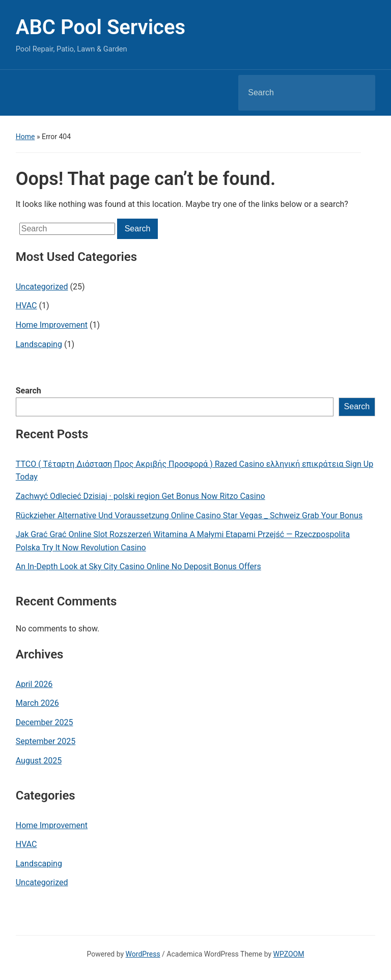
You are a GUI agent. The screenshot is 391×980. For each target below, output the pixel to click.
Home (25, 137)
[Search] (294, 93)
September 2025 (46, 741)
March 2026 (37, 703)
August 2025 (39, 761)
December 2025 (45, 722)
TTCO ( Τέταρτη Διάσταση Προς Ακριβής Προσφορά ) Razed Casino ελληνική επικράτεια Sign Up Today (194, 471)
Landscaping (39, 344)
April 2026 (34, 684)
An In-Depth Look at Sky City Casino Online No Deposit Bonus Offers (138, 566)
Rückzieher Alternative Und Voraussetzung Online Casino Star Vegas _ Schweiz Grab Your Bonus (189, 515)
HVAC (26, 306)
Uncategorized (42, 287)
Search (29, 391)
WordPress (143, 954)
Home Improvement (52, 325)
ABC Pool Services (101, 27)
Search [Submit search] (359, 93)
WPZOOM (289, 954)
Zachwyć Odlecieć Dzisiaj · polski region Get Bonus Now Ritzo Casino (141, 496)
